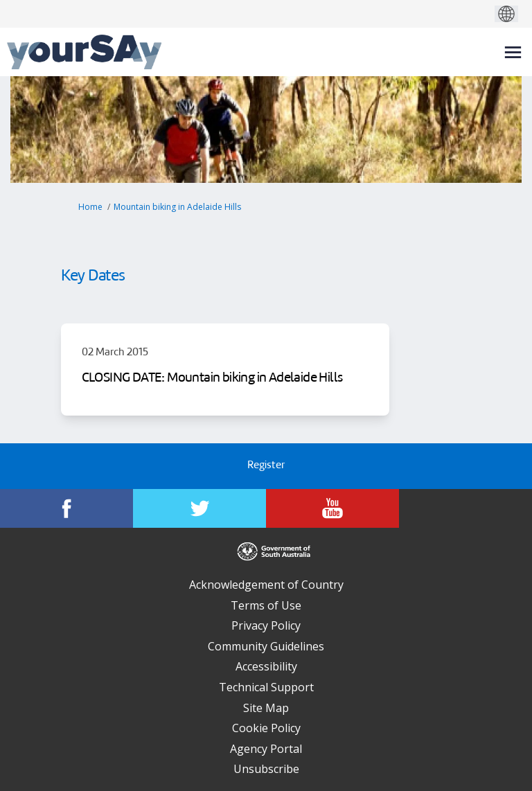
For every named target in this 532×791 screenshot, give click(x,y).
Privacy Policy (266, 625)
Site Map (266, 708)
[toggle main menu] (513, 52)
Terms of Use (266, 605)
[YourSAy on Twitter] (199, 508)
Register (266, 466)
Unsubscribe (266, 769)
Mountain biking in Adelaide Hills (177, 207)
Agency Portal (266, 749)
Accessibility (266, 666)
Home (90, 207)
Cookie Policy (266, 728)
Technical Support (266, 687)
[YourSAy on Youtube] (332, 508)
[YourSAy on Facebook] (66, 508)
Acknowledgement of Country (266, 585)
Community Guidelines (266, 646)
